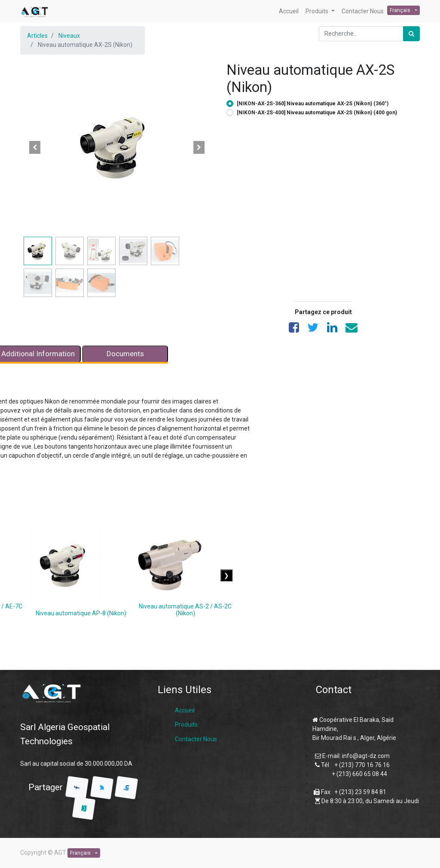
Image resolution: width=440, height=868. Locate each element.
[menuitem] (289, 11)
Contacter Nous (196, 739)
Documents (125, 354)
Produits (186, 724)
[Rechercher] (411, 34)
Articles (37, 36)
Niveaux (69, 36)
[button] (35, 147)
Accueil (185, 710)
